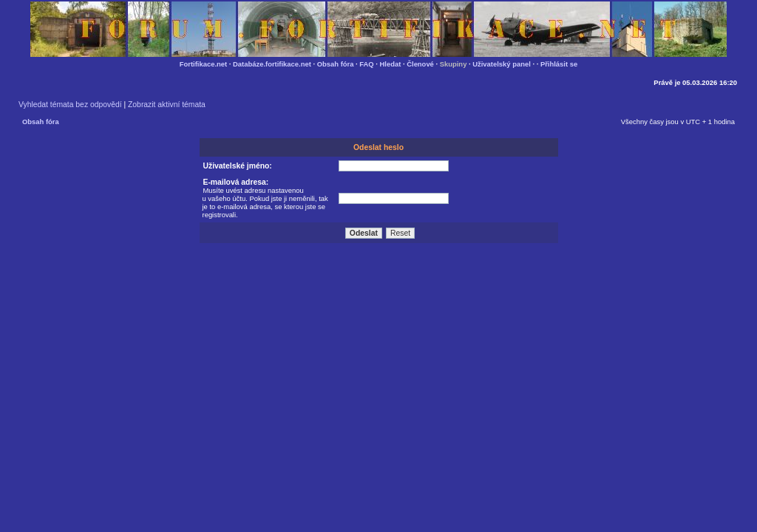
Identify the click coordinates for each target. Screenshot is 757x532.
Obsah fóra (336, 64)
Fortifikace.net (203, 64)
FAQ (366, 64)
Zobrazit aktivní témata (167, 105)
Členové (420, 64)
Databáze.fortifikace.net (272, 64)
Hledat (391, 64)
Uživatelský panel (502, 64)
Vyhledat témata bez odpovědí (70, 105)
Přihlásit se (559, 64)
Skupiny (454, 64)
